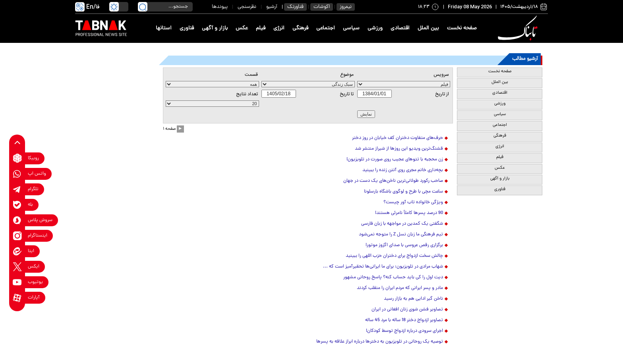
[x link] (17, 267)
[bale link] (17, 205)
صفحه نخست (462, 28)
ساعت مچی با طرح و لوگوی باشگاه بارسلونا (403, 192)
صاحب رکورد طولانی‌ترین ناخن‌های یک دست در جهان (393, 181)
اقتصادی (400, 28)
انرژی (279, 28)
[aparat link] (17, 298)
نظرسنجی (247, 7)
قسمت (251, 75)
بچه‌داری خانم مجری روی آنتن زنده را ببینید (403, 170)
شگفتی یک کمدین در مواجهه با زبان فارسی (402, 224)
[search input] (165, 7)
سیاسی (351, 28)
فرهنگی (300, 28)
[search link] (143, 7)
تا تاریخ (347, 94)
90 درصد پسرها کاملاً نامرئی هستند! (409, 213)
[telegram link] (17, 189)
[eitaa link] (17, 251)
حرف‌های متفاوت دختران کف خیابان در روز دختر (398, 138)
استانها (164, 28)
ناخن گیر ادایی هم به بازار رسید (413, 299)
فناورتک (295, 7)
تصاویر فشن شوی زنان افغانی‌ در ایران (407, 310)
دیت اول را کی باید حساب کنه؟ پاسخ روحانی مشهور (393, 277)
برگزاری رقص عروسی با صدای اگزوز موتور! (404, 245)
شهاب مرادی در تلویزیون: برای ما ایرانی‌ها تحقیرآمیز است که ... (383, 267)
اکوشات (322, 7)
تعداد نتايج (247, 94)
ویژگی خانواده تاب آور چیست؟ (413, 202)
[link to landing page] (519, 28)
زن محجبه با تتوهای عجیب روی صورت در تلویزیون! (395, 160)
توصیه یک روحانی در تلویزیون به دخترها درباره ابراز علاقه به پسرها (380, 342)
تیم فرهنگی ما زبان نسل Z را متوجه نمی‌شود (401, 235)
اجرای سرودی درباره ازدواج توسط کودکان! (404, 331)
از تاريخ (442, 94)
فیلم (261, 28)
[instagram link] (17, 236)
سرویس (441, 75)
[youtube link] (17, 282)
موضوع (347, 75)
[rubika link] (17, 158)
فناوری (187, 28)
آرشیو (272, 7)
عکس (242, 28)
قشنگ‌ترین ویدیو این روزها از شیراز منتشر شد (399, 149)
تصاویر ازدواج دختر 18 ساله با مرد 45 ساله (404, 320)
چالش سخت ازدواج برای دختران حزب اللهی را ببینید (394, 256)
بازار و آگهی (215, 28)
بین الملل (428, 28)
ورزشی (375, 28)
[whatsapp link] (17, 174)
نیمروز (346, 7)
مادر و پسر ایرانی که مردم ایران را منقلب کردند (400, 288)
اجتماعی (326, 28)
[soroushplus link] (17, 220)
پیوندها (220, 7)
